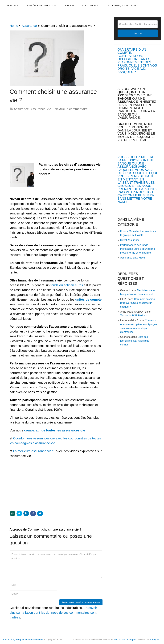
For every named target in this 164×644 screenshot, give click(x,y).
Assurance (21, 109)
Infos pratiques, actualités (123, 6)
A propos (131, 640)
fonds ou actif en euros (67, 285)
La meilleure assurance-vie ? (34, 451)
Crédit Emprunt (91, 6)
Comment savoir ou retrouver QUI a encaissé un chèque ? (138, 303)
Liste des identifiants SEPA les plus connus (135, 341)
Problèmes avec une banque (42, 6)
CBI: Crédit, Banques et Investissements (23, 640)
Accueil (13, 6)
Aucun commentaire (73, 109)
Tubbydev (155, 640)
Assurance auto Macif (133, 258)
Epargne (70, 6)
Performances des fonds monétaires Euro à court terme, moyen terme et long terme (138, 249)
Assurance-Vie (41, 109)
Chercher (138, 34)
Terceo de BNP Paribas (134, 316)
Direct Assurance (130, 240)
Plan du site (119, 640)
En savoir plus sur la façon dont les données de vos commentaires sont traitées (53, 613)
